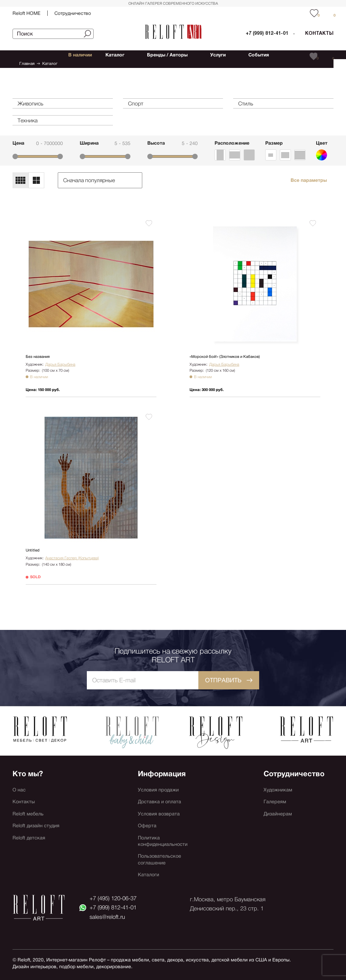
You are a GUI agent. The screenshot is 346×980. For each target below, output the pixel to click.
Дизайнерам (279, 806)
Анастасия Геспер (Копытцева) (71, 556)
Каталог (50, 64)
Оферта (148, 819)
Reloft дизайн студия (39, 819)
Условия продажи (160, 779)
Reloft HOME (27, 13)
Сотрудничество (73, 13)
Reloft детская (31, 833)
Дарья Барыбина (59, 364)
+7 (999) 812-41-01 (267, 34)
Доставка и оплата (162, 792)
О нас (20, 779)
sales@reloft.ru (108, 920)
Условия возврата (161, 806)
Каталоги (150, 873)
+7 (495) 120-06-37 (115, 898)
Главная (27, 64)
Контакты (24, 792)
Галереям (276, 792)
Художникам (279, 779)
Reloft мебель (30, 806)
